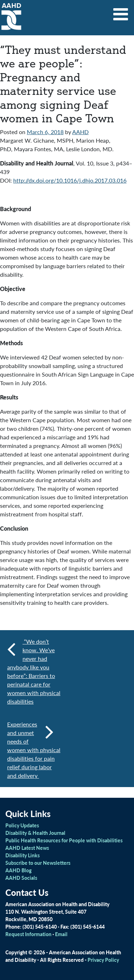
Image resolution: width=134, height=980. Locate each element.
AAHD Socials (21, 878)
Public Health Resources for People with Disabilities (64, 840)
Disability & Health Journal (35, 833)
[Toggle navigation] (121, 12)
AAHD (80, 132)
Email (61, 934)
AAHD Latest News (27, 848)
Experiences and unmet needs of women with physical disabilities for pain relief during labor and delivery (34, 750)
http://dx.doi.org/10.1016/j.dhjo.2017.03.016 (70, 180)
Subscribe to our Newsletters (38, 863)
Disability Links (23, 855)
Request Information (28, 934)
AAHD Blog (18, 870)
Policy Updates (22, 825)
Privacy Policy (103, 960)
